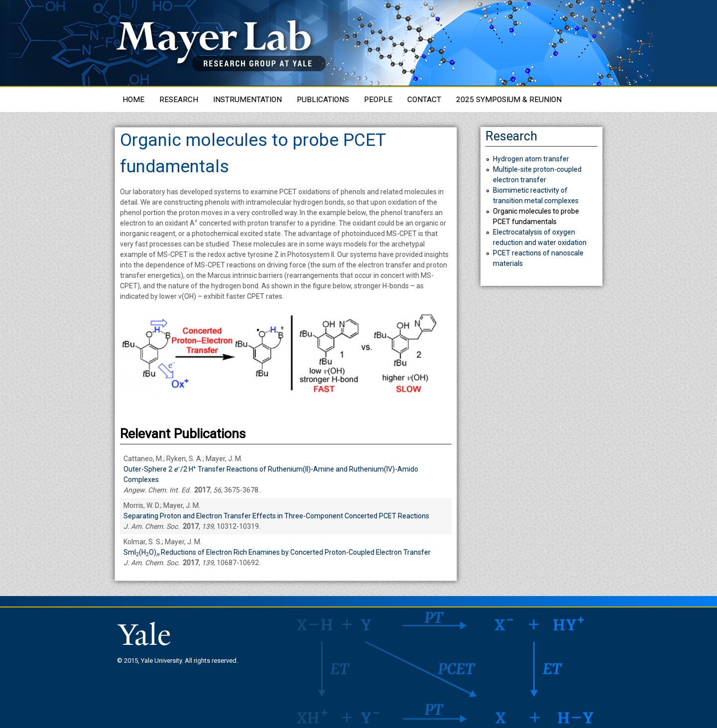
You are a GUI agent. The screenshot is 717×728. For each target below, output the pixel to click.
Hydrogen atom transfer (531, 159)
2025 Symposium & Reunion (509, 100)
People (378, 100)
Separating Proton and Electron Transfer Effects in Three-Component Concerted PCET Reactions (276, 516)
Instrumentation (247, 100)
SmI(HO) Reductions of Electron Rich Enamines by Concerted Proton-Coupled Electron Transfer (277, 552)
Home (133, 100)
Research (179, 100)
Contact (424, 100)
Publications (323, 100)
